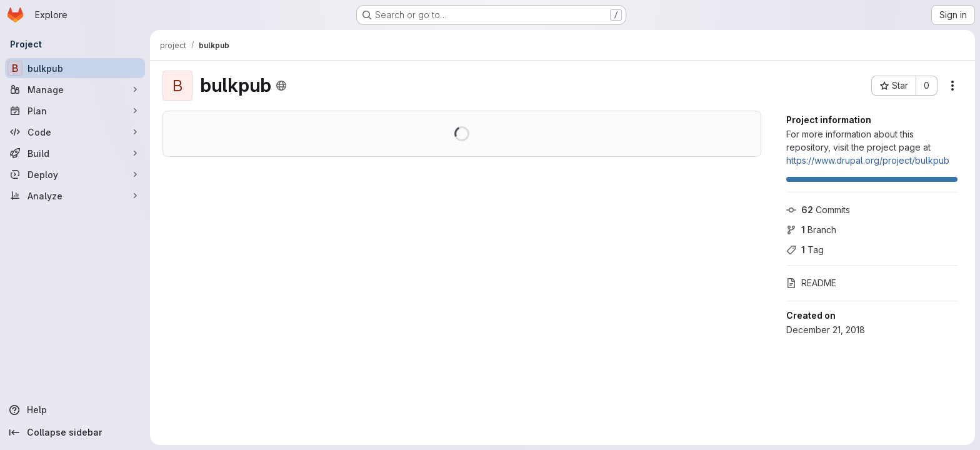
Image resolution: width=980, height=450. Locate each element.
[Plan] (75, 111)
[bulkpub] (75, 68)
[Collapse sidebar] (75, 432)
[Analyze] (75, 196)
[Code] (75, 132)
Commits (818, 210)
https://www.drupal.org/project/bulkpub (868, 160)
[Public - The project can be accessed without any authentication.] (281, 86)
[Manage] (75, 89)
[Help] (75, 410)
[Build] (75, 153)
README (811, 283)
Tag (805, 250)
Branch (811, 230)
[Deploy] (75, 174)
